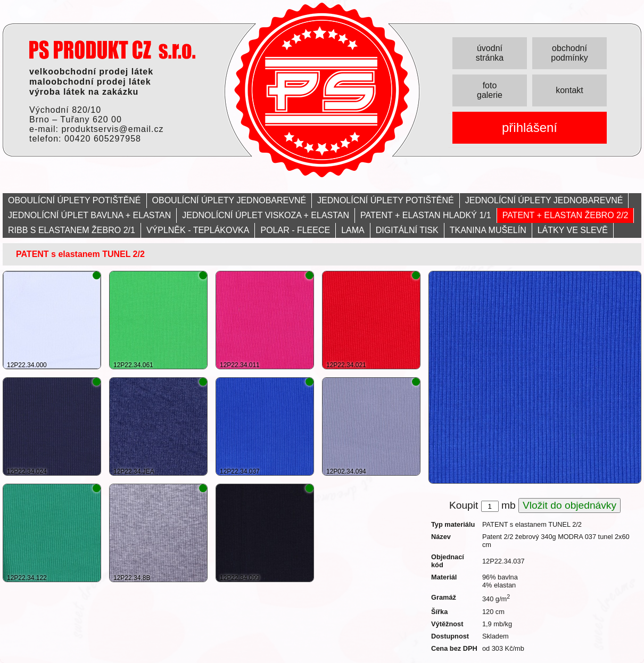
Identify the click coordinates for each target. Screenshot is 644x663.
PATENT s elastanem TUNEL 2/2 (80, 254)
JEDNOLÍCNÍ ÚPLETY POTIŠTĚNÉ (386, 200)
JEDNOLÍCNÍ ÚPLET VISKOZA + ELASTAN (266, 215)
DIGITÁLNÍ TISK (407, 230)
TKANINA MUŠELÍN (488, 230)
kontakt (569, 90)
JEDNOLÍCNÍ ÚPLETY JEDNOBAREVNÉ (544, 200)
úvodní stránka (490, 53)
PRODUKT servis (112, 50)
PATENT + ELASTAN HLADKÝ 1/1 (426, 215)
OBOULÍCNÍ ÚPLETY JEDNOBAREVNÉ (229, 200)
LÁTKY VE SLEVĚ (573, 230)
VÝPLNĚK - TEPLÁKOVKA (198, 230)
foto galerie (490, 90)
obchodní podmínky (569, 53)
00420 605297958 (103, 139)
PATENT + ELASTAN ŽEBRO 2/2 (565, 215)
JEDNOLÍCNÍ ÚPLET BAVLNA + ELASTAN (89, 215)
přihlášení (530, 127)
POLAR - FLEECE (295, 230)
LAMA (353, 230)
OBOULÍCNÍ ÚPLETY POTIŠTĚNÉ (75, 200)
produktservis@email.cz (112, 129)
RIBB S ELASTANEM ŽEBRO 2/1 (72, 230)
